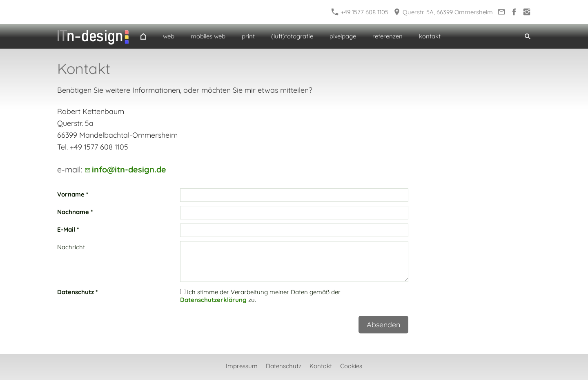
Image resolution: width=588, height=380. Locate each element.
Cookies (351, 366)
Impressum (242, 366)
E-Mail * (68, 229)
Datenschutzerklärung (213, 300)
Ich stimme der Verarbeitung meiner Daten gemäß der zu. (260, 296)
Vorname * (73, 194)
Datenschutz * (77, 292)
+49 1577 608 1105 (360, 12)
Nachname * (75, 212)
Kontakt (321, 366)
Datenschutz (284, 366)
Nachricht (71, 247)
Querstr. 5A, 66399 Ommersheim (443, 12)
